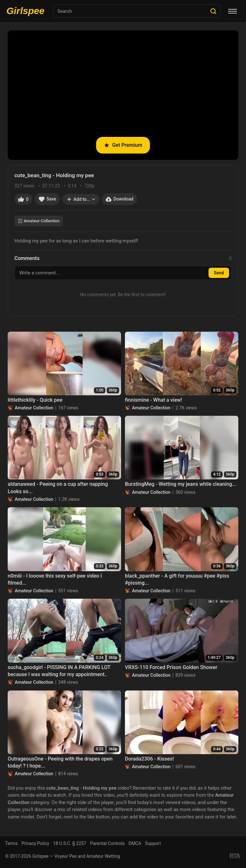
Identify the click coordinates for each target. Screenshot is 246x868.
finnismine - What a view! (154, 400)
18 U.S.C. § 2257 (70, 843)
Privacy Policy (35, 843)
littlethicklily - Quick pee (35, 400)
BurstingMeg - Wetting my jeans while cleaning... (181, 484)
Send (219, 273)
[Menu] (233, 11)
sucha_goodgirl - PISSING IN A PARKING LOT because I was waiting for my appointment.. (59, 671)
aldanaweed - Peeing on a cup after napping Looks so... (58, 488)
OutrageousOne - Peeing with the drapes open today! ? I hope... (60, 762)
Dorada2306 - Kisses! (149, 759)
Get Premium (123, 145)
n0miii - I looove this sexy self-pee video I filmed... (55, 579)
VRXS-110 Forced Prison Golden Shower (171, 667)
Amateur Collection (39, 221)
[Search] (213, 11)
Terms (11, 843)
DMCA (135, 843)
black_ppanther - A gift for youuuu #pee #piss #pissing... (177, 579)
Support (153, 843)
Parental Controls (107, 843)
